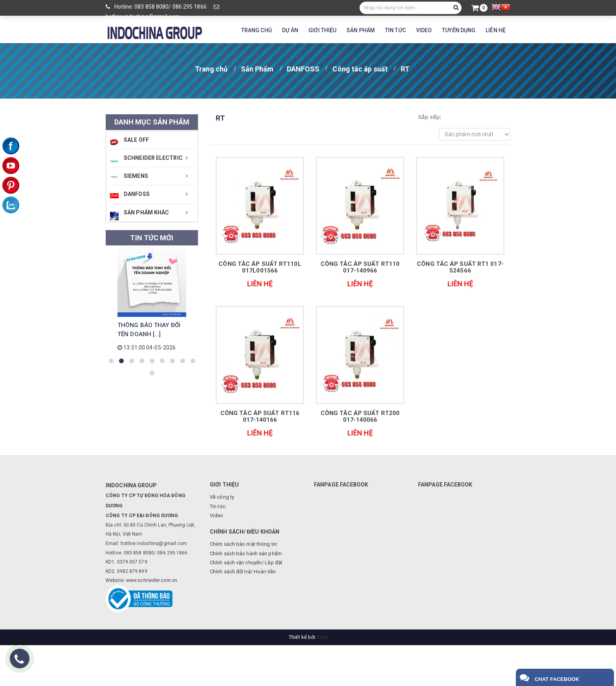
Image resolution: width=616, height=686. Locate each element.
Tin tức (218, 506)
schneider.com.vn (157, 580)
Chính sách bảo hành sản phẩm (246, 553)
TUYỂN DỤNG (459, 30)
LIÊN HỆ (496, 30)
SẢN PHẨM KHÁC (139, 215)
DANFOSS (303, 69)
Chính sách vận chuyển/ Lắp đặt (246, 563)
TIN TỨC (395, 30)
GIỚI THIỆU (322, 30)
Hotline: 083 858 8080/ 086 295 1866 (156, 7)
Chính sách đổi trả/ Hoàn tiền (243, 572)
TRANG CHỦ (257, 30)
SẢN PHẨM (361, 30)
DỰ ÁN (290, 30)
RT (405, 69)
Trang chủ (211, 69)
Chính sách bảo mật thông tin (243, 544)
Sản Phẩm (257, 69)
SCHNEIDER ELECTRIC (146, 160)
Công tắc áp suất (360, 69)
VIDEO (424, 30)
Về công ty (222, 497)
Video (217, 515)
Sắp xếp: (430, 117)
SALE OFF (129, 141)
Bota (322, 637)
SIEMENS (129, 176)
